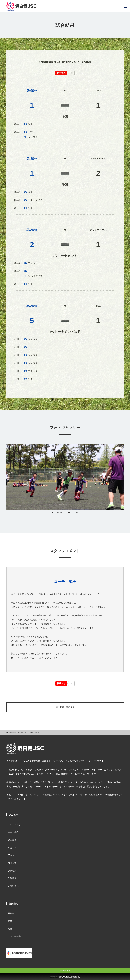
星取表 (11, 913)
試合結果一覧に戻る (65, 707)
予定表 (11, 855)
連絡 (10, 929)
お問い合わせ (14, 886)
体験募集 (12, 878)
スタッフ (12, 863)
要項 (10, 921)
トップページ (14, 825)
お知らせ (12, 848)
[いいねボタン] (61, 73)
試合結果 (12, 840)
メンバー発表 (14, 936)
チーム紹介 (13, 832)
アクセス (12, 871)
